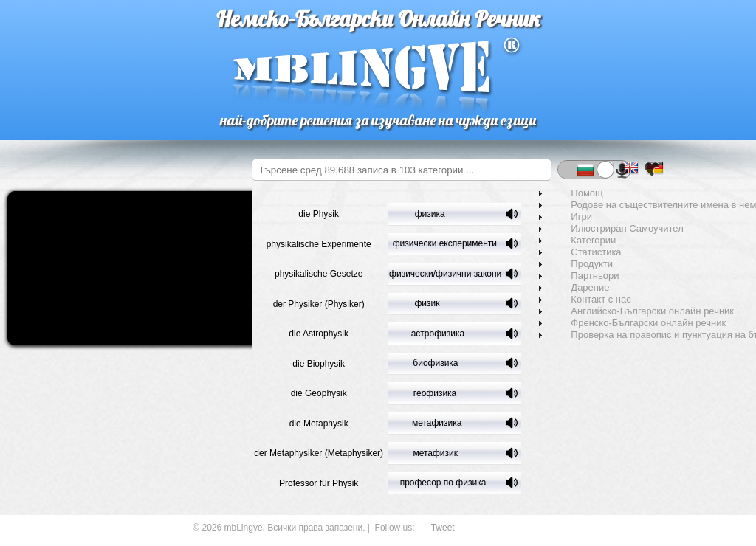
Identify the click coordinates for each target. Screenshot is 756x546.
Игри (563, 217)
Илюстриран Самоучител (608, 229)
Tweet (443, 528)
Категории (575, 241)
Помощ (568, 193)
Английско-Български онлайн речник (634, 311)
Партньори (576, 276)
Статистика (577, 252)
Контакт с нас (582, 300)
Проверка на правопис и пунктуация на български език (645, 335)
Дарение (571, 288)
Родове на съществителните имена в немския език (645, 205)
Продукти (573, 264)
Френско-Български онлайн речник (630, 323)
